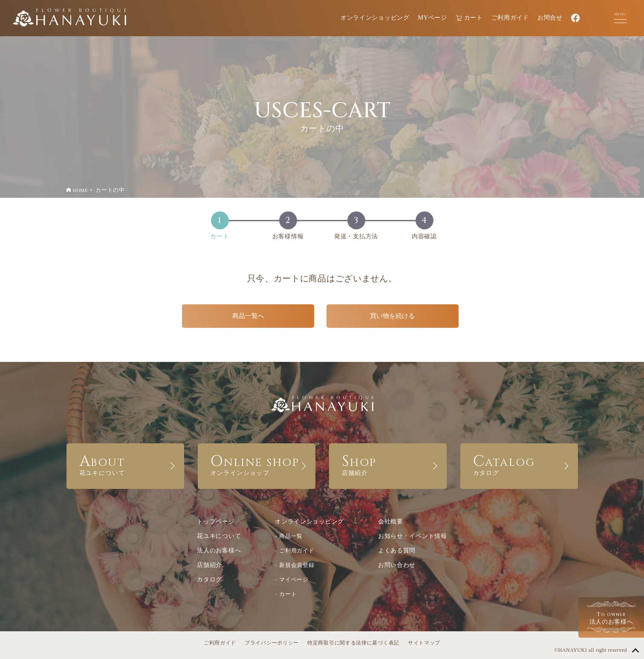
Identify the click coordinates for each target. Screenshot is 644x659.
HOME (81, 190)
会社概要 (391, 522)
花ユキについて (219, 536)
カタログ (209, 580)
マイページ (294, 580)
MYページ (433, 18)
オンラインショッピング (375, 18)
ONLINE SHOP (257, 464)
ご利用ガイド (510, 18)
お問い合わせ (397, 565)
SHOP (388, 464)
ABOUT (125, 464)
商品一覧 (291, 536)
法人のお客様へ (219, 551)
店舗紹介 (209, 565)
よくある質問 (397, 551)
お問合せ (550, 18)
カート (469, 18)
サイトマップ (424, 643)
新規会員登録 (297, 565)
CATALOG (519, 464)
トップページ (216, 522)
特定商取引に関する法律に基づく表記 (353, 643)
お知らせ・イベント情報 (413, 536)
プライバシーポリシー (272, 643)
